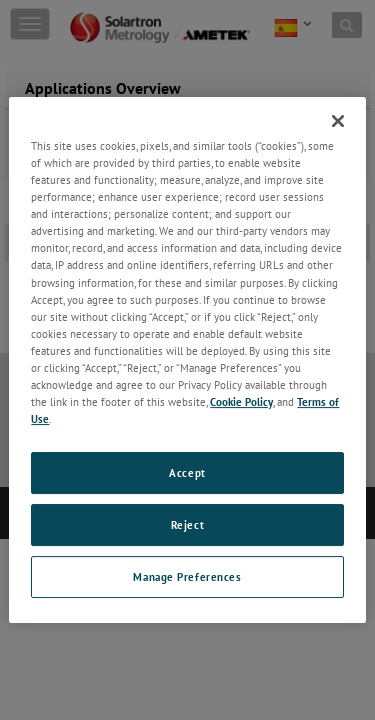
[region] (187, 360)
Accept (187, 472)
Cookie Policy (241, 401)
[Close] (338, 121)
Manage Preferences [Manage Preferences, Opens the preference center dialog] (187, 576)
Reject (187, 524)
